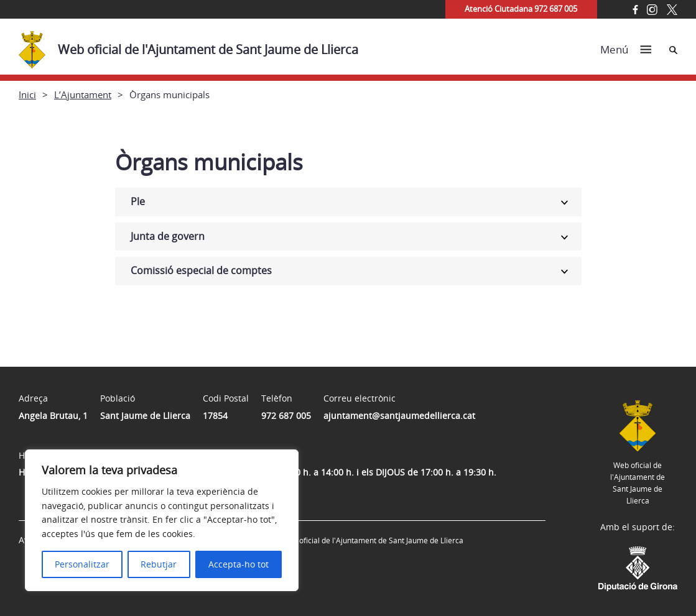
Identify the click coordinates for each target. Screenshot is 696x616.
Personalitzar (82, 564)
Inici (27, 94)
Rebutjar (159, 564)
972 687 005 (286, 416)
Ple (138, 201)
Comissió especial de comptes (201, 270)
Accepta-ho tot (239, 564)
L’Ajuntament (83, 94)
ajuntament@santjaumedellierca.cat (399, 416)
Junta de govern (168, 236)
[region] (162, 520)
